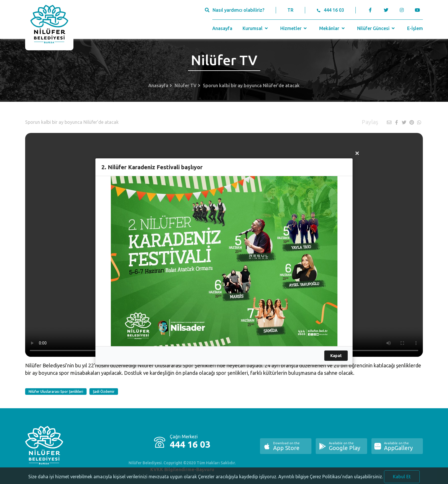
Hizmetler (294, 28)
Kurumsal (256, 28)
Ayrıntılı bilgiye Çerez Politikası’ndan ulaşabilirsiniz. (331, 480)
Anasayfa (222, 28)
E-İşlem (415, 28)
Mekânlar (332, 28)
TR (290, 10)
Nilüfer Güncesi (377, 28)
